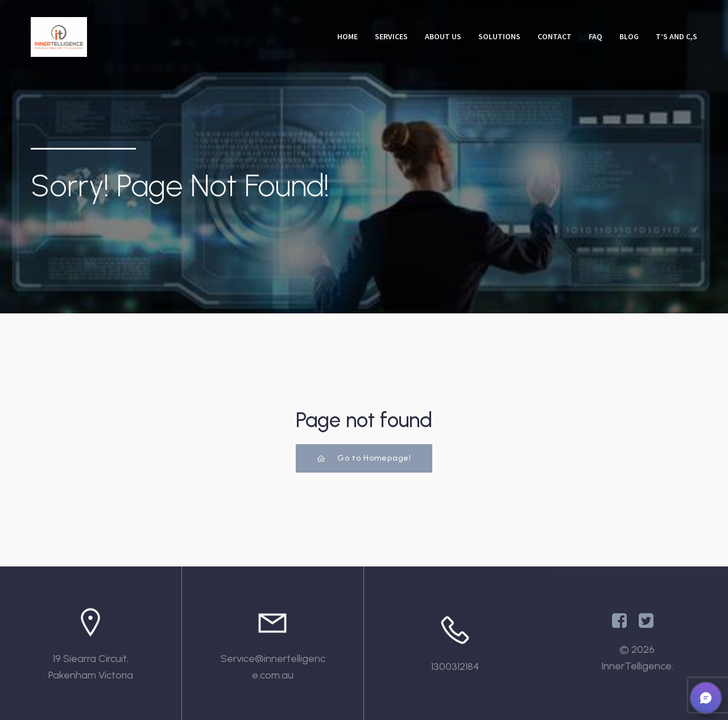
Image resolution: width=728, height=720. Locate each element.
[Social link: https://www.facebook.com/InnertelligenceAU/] (624, 621)
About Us (443, 36)
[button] (706, 698)
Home (348, 36)
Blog (629, 36)
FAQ (595, 36)
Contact (555, 36)
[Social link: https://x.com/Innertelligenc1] (650, 621)
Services (391, 36)
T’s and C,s (677, 36)
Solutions (499, 36)
